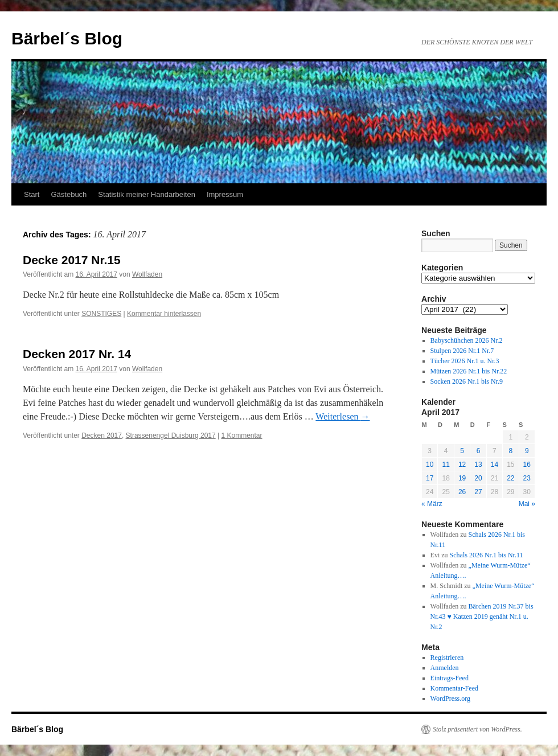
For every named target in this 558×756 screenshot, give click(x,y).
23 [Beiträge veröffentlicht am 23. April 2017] (527, 478)
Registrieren (447, 658)
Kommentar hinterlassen (164, 314)
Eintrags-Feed (450, 678)
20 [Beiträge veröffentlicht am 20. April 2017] (478, 478)
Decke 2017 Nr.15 (72, 260)
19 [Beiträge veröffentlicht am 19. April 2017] (462, 478)
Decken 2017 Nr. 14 (77, 354)
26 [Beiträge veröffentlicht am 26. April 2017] (462, 492)
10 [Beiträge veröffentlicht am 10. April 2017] (430, 465)
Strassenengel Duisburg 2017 (171, 435)
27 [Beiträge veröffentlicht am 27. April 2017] (478, 492)
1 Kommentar (242, 435)
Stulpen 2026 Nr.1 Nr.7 (462, 351)
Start (32, 194)
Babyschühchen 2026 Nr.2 (467, 340)
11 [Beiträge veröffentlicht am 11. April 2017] (446, 465)
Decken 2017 (102, 435)
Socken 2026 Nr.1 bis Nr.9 (467, 381)
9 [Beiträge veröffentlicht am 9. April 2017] (527, 451)
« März (432, 504)
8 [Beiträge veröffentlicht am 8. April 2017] (510, 451)
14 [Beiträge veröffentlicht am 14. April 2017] (495, 465)
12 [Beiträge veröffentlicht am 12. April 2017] (462, 465)
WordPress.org (450, 699)
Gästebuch (69, 194)
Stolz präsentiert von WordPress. (477, 729)
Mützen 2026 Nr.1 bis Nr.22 (469, 371)
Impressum (225, 194)
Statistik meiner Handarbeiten (147, 194)
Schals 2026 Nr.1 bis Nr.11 (487, 555)
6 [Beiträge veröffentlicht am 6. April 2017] (479, 451)
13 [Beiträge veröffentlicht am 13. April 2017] (478, 465)
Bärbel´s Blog (67, 38)
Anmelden (445, 668)
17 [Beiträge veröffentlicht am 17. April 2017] (430, 478)
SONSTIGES (101, 314)
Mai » (527, 504)
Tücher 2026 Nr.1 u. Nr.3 (465, 361)
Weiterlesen (342, 416)
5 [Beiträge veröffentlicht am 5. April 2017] (462, 451)
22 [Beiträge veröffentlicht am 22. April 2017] (510, 478)
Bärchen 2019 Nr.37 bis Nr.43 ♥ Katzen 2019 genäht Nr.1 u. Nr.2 (482, 617)
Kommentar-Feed (454, 688)
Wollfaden (147, 274)
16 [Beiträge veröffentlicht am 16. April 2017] (527, 465)
